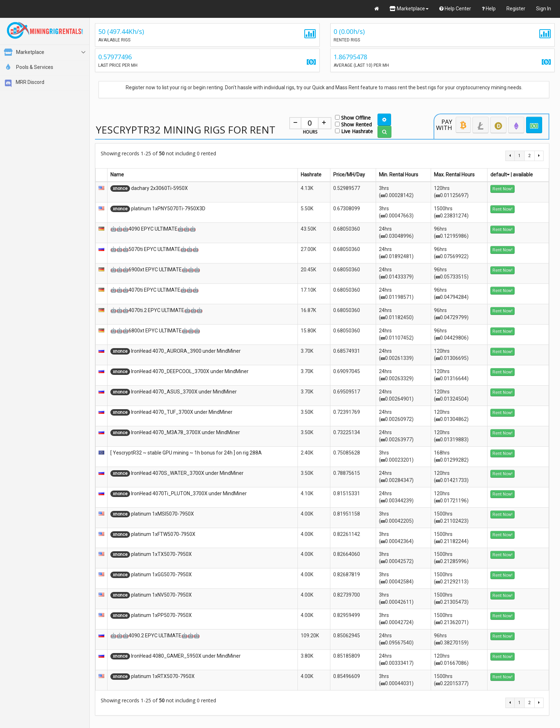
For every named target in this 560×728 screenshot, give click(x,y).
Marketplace (409, 9)
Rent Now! (502, 189)
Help (489, 9)
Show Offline (353, 117)
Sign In (544, 9)
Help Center (455, 9)
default (500, 175)
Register (516, 9)
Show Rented (353, 124)
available (523, 175)
